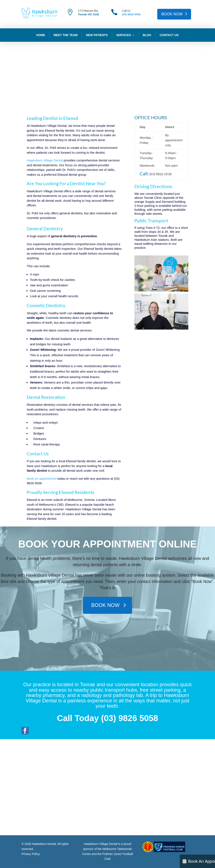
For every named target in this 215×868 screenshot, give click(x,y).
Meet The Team (66, 35)
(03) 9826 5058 (131, 14)
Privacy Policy (31, 854)
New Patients (97, 35)
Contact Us (169, 35)
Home (41, 35)
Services (124, 35)
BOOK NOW (172, 14)
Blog (147, 35)
